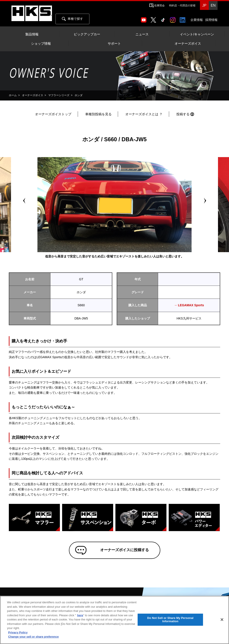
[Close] (222, 620)
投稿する (183, 114)
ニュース (142, 34)
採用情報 (211, 20)
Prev (24, 201)
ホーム (13, 95)
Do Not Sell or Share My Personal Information (170, 620)
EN (213, 5)
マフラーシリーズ (59, 95)
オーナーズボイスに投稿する (121, 552)
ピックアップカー (87, 34)
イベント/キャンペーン (197, 34)
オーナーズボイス (188, 44)
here (80, 615)
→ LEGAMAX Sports (189, 305)
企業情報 (197, 20)
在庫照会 (159, 6)
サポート (114, 44)
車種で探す (72, 19)
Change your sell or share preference (33, 637)
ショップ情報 (41, 44)
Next (205, 201)
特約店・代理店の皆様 (182, 6)
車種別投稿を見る (98, 114)
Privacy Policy (18, 632)
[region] (114, 620)
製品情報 (32, 34)
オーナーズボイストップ (53, 114)
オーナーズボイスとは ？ (144, 114)
